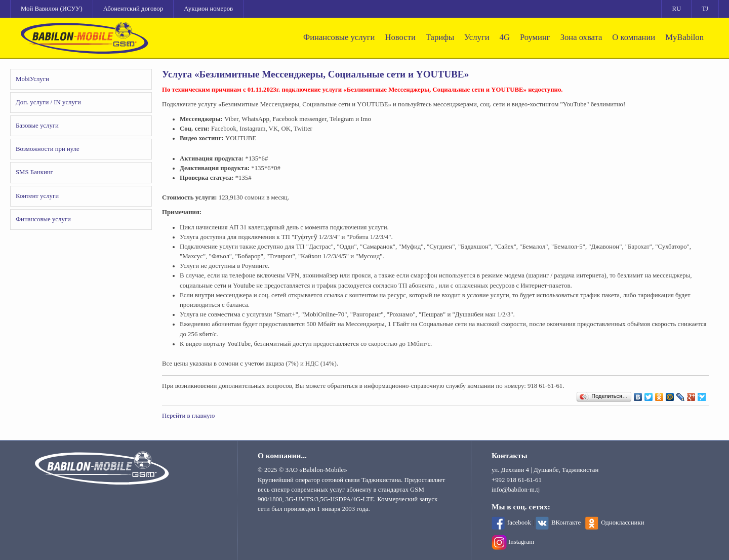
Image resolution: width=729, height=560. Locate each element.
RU (676, 9)
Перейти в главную (188, 416)
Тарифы (440, 37)
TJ (705, 9)
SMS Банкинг (34, 172)
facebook (519, 523)
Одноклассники (622, 523)
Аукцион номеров (208, 9)
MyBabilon (684, 37)
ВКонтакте (566, 523)
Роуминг (535, 37)
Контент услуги (37, 196)
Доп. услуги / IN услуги (48, 102)
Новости (400, 37)
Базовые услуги (37, 126)
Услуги (477, 37)
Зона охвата (581, 37)
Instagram (521, 542)
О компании (634, 37)
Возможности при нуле (48, 149)
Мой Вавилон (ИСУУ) (52, 9)
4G (505, 37)
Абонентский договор (133, 9)
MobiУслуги (32, 79)
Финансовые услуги (339, 37)
